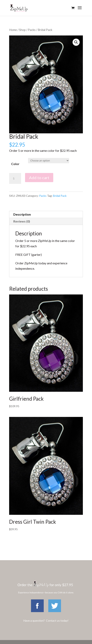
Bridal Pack (60, 196)
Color (15, 164)
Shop (22, 30)
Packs (32, 30)
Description (22, 214)
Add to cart (39, 178)
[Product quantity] (15, 179)
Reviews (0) (22, 221)
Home (13, 30)
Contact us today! (57, 621)
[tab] (46, 215)
